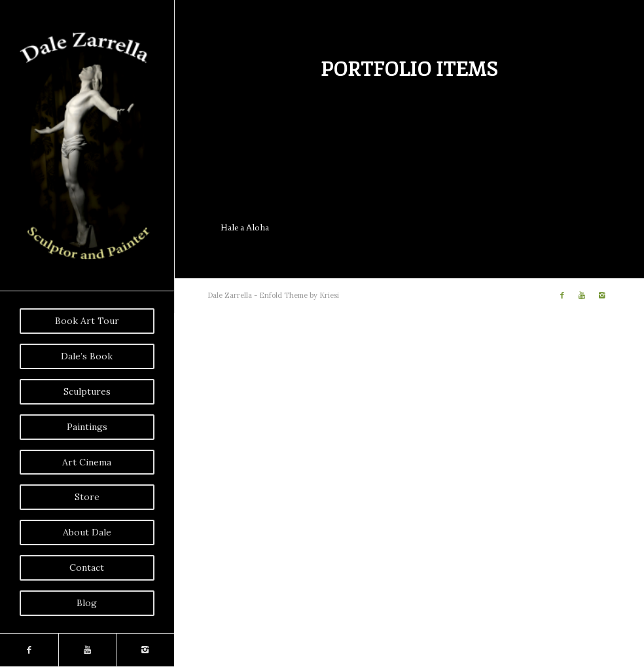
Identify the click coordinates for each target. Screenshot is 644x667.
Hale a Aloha (245, 228)
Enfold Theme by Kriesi (299, 295)
